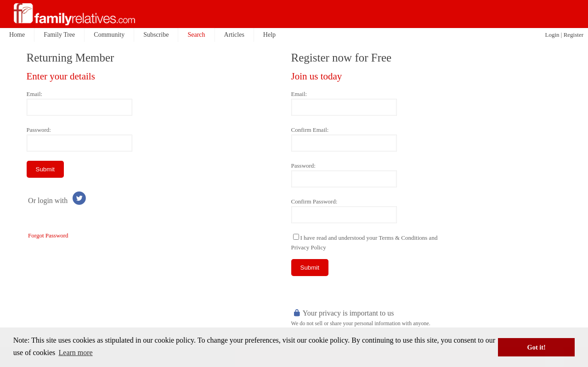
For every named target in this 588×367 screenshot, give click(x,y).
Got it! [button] (537, 347)
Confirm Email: (310, 130)
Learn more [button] (76, 353)
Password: (39, 130)
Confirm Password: (314, 201)
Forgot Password (48, 235)
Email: (35, 94)
